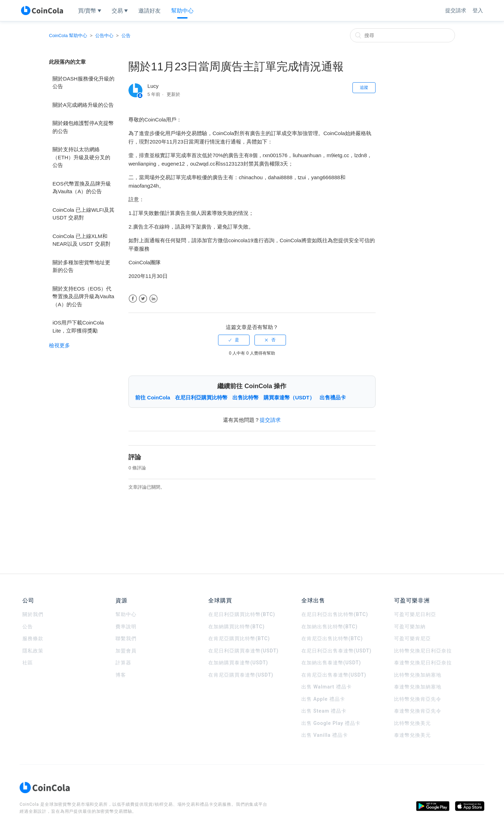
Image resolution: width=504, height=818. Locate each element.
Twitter (143, 299)
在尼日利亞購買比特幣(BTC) (242, 614)
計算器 (123, 663)
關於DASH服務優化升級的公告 (83, 83)
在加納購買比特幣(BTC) (236, 627)
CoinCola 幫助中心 (68, 36)
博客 (121, 675)
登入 (478, 10)
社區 (28, 663)
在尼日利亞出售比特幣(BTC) (335, 614)
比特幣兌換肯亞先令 (418, 699)
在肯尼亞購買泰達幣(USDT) (241, 675)
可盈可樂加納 (410, 627)
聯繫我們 (126, 638)
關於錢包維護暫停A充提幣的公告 (83, 127)
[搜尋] (402, 35)
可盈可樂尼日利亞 (415, 614)
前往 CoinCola (153, 397)
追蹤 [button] (364, 88)
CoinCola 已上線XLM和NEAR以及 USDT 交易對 (82, 240)
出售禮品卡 (333, 397)
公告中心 (104, 36)
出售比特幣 (246, 397)
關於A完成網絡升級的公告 (83, 105)
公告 (126, 36)
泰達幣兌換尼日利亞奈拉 (423, 663)
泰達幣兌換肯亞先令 (418, 711)
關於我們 (33, 614)
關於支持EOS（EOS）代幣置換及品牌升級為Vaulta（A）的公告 (83, 296)
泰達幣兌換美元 (412, 735)
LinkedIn (153, 299)
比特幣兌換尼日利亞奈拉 (423, 651)
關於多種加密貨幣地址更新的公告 (81, 266)
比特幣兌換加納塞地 (418, 675)
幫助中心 (126, 614)
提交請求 (456, 10)
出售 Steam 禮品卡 (324, 711)
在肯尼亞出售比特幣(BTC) (332, 638)
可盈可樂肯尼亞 (412, 638)
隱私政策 (33, 651)
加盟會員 (126, 651)
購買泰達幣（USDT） (289, 397)
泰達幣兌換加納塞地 (418, 687)
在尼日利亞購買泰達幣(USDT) (243, 651)
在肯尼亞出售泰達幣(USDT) (334, 675)
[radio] (234, 340)
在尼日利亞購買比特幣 (201, 397)
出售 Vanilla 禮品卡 (325, 735)
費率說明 (126, 627)
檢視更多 (59, 345)
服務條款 (33, 638)
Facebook (133, 299)
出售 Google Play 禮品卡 (331, 723)
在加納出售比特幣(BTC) (330, 627)
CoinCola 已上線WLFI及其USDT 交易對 (83, 214)
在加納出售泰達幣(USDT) (331, 663)
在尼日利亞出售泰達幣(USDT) (337, 651)
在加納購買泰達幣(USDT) (238, 663)
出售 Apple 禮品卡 (323, 699)
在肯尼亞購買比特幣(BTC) (239, 638)
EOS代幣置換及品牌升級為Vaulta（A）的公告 (82, 188)
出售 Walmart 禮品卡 (327, 687)
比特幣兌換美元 (412, 723)
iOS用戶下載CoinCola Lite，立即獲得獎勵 (78, 327)
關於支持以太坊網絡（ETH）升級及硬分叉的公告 (81, 157)
